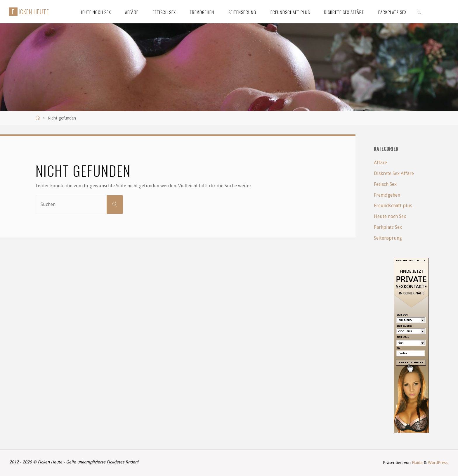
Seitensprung (388, 238)
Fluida (417, 463)
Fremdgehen (387, 195)
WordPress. (438, 463)
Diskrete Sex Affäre (394, 173)
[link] (419, 12)
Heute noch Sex (390, 216)
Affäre (380, 163)
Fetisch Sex (385, 184)
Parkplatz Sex (388, 227)
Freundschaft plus (393, 206)
